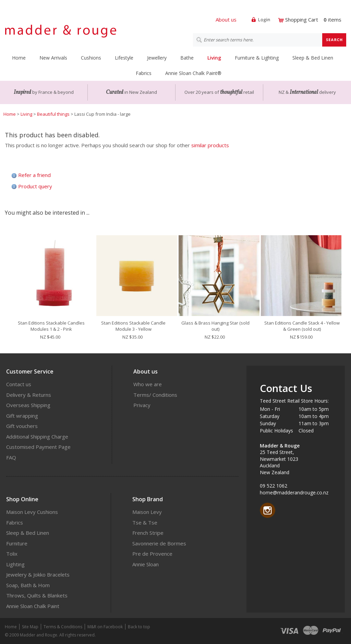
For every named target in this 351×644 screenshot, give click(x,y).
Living (214, 58)
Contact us (19, 384)
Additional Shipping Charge (37, 437)
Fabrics (144, 73)
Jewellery (157, 58)
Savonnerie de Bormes (159, 543)
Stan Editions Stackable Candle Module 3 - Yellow (133, 326)
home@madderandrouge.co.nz (294, 493)
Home (19, 58)
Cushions (91, 58)
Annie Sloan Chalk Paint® (193, 73)
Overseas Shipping (28, 405)
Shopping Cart (302, 20)
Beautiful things (53, 114)
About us (226, 20)
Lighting (15, 564)
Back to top (139, 627)
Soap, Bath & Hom (28, 585)
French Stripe (148, 533)
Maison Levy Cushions (32, 512)
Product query (35, 186)
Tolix (12, 554)
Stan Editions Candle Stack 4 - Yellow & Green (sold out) (302, 326)
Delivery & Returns (29, 395)
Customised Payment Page (38, 447)
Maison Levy (147, 512)
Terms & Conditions (63, 627)
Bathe (187, 58)
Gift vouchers (22, 426)
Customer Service (30, 371)
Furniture (17, 543)
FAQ (11, 457)
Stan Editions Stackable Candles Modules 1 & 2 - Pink (51, 326)
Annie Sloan (146, 564)
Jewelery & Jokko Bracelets (38, 574)
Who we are (148, 384)
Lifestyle (124, 58)
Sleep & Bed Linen (313, 58)
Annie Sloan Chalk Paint (33, 606)
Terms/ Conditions (155, 395)
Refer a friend (34, 175)
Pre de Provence (152, 554)
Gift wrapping (22, 416)
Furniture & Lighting (257, 58)
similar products (210, 145)
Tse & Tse (145, 522)
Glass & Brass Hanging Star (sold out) (215, 326)
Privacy (142, 405)
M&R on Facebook (105, 627)
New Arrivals (53, 58)
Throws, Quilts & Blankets (37, 595)
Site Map (30, 627)
